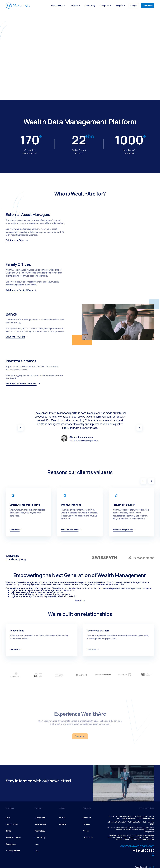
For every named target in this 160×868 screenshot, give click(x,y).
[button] (58, 6)
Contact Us (148, 6)
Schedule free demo (18, 65)
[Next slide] (151, 481)
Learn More (40, 65)
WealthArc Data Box (68, 596)
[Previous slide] (143, 481)
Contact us (80, 736)
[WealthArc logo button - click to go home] (18, 6)
